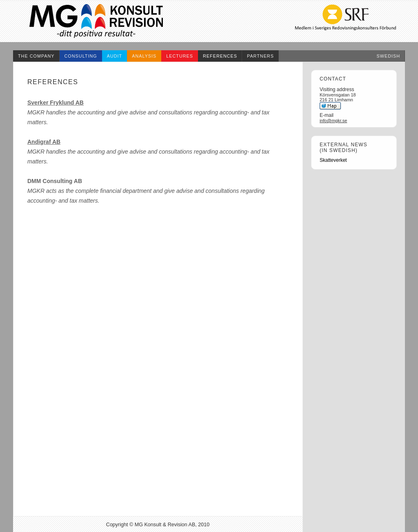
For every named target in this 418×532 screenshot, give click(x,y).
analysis (144, 56)
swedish (389, 56)
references (220, 56)
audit (115, 56)
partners (260, 56)
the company (36, 56)
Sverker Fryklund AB (56, 103)
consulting (81, 56)
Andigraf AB (44, 142)
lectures (180, 56)
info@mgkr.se (333, 121)
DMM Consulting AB (55, 181)
